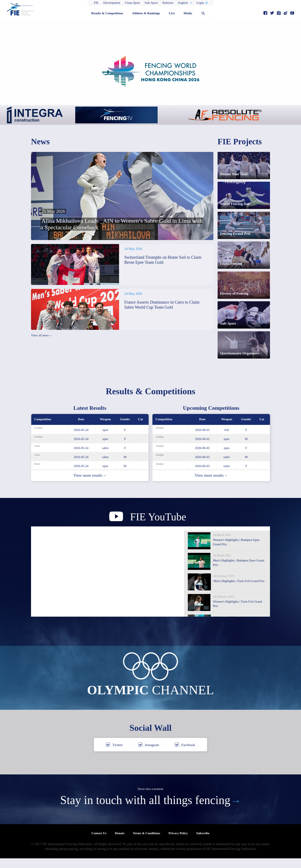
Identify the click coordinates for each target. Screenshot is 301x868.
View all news (42, 335)
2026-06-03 (202, 476)
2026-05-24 (81, 440)
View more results (90, 485)
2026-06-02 (202, 458)
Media (188, 13)
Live (172, 13)
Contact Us (99, 843)
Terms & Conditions (147, 843)
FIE (96, 3)
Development (112, 3)
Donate (120, 843)
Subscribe (203, 843)
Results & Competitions (107, 13)
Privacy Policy (178, 843)
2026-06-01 (202, 440)
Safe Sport (151, 3)
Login (200, 3)
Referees (168, 3)
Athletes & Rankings (146, 13)
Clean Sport (132, 3)
